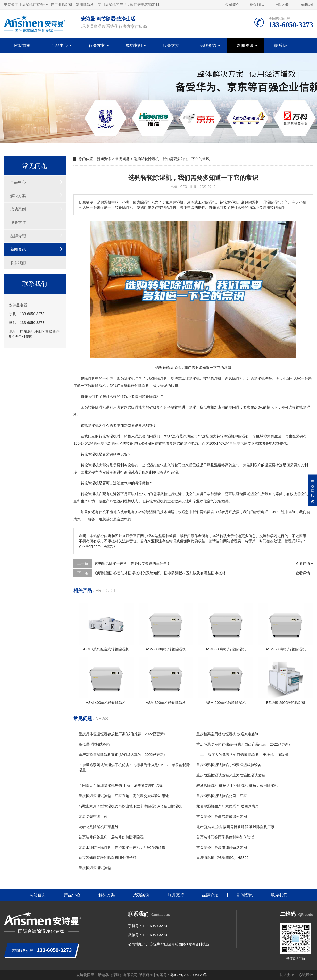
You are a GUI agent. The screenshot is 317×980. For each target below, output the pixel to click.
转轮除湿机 (212, 378)
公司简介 (232, 5)
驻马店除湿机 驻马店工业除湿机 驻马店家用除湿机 (237, 785)
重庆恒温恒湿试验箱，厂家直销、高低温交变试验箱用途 (124, 796)
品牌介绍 (208, 45)
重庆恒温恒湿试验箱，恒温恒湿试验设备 (229, 765)
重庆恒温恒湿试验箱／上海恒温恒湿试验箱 (231, 775)
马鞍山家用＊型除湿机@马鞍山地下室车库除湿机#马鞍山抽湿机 (130, 806)
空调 (113, 472)
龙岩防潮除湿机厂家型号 (98, 827)
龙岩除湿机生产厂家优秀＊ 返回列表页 (228, 806)
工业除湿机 (191, 378)
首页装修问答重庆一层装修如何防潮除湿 (111, 837)
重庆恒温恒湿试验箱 (95, 868)
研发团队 (257, 5)
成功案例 (134, 45)
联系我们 (282, 45)
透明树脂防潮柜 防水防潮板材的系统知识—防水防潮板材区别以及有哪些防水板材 (160, 573)
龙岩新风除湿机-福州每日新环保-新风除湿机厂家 (235, 827)
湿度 (239, 407)
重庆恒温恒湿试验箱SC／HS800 (222, 858)
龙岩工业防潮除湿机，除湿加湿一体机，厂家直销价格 (122, 847)
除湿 (128, 378)
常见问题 (122, 159)
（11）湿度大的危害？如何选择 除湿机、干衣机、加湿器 (242, 755)
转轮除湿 (95, 386)
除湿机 (90, 378)
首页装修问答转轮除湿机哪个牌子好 (107, 858)
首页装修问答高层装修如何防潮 (222, 816)
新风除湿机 (234, 378)
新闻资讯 (245, 45)
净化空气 (207, 501)
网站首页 (22, 45)
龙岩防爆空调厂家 (93, 816)
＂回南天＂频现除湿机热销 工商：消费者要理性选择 (121, 785)
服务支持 (171, 45)
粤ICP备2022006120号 (189, 975)
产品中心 (60, 45)
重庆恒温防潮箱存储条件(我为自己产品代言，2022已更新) (243, 744)
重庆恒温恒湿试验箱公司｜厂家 (222, 796)
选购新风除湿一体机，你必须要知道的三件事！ (132, 563)
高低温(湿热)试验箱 (94, 744)
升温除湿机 (256, 378)
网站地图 (282, 5)
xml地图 (307, 5)
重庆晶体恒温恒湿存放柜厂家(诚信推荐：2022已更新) (122, 734)
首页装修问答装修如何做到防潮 (222, 847)
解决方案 (97, 45)
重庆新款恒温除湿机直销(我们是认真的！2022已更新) (122, 755)
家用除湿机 (158, 378)
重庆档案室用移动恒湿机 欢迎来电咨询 (228, 734)
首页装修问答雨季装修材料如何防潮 (225, 837)
